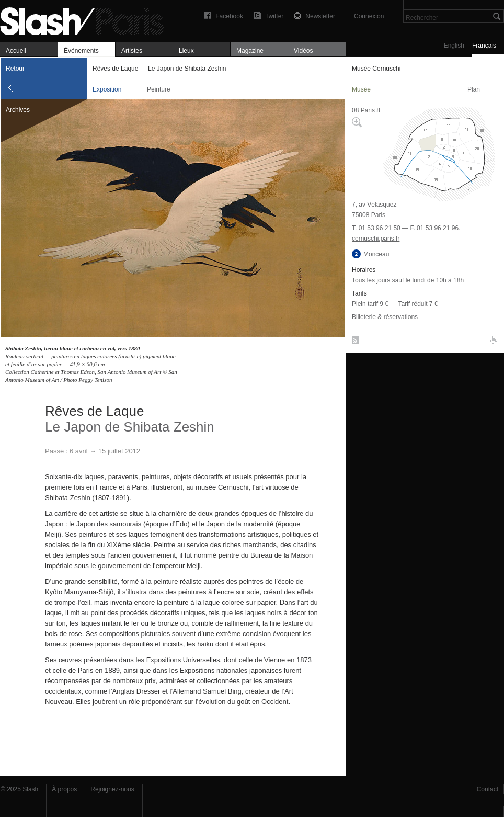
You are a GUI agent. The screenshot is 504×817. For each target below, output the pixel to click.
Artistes (132, 51)
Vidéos (303, 51)
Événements (81, 51)
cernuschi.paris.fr (376, 239)
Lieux (186, 51)
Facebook (229, 16)
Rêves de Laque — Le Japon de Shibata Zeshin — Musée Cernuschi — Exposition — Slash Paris (86, 20)
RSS (354, 342)
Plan (474, 89)
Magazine (250, 51)
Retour (15, 69)
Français (484, 46)
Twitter (274, 16)
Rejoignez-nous (112, 789)
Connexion (369, 16)
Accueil (16, 51)
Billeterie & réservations (385, 317)
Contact (488, 789)
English (454, 46)
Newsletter (320, 16)
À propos (64, 789)
